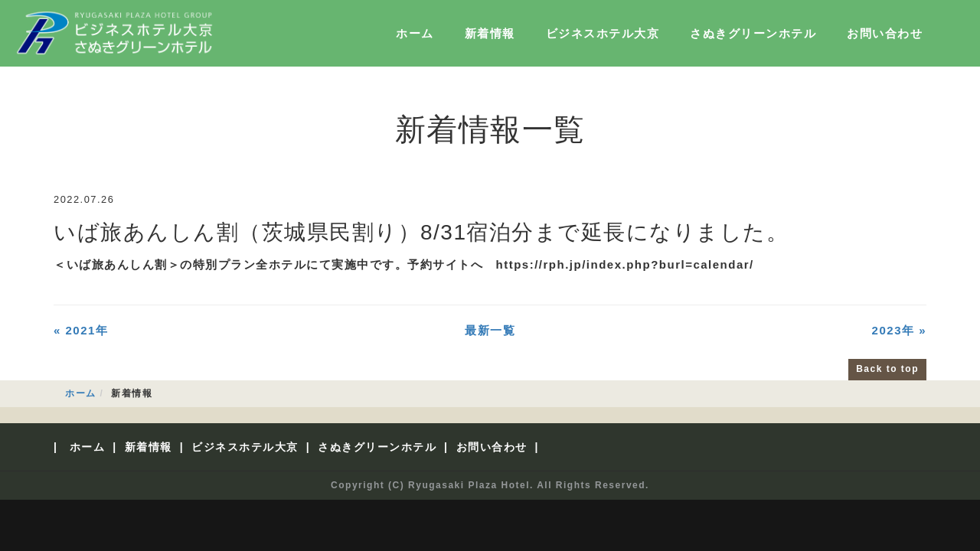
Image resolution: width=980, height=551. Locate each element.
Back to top (887, 369)
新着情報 (490, 33)
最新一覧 (490, 330)
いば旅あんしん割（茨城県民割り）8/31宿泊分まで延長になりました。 (421, 232)
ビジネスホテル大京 (603, 33)
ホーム (415, 33)
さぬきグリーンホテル (753, 33)
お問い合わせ (885, 33)
